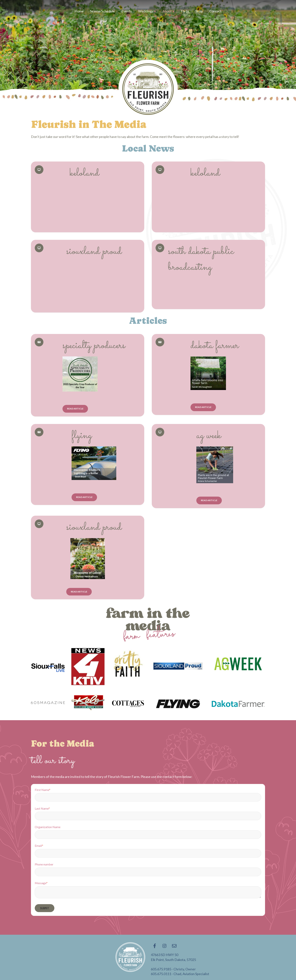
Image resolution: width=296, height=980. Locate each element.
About (167, 11)
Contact (215, 11)
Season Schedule (102, 11)
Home (79, 11)
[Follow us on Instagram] (164, 946)
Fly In (185, 11)
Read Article (75, 409)
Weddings (146, 11)
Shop (199, 11)
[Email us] (174, 946)
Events (127, 11)
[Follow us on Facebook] (155, 946)
